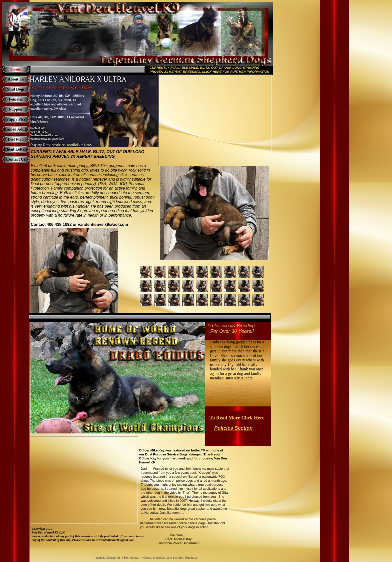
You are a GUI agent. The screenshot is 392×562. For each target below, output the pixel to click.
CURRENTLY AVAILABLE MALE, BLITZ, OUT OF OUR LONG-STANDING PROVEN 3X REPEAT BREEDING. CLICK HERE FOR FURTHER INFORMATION (209, 70)
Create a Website (155, 558)
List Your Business (185, 558)
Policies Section (233, 428)
